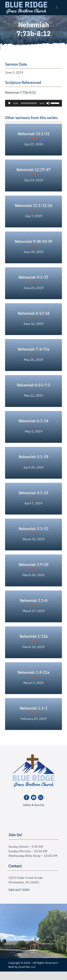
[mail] (41, 797)
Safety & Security (34, 805)
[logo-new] (34, 755)
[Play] (9, 103)
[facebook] (26, 797)
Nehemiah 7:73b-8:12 (20, 92)
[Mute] (48, 103)
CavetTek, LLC (27, 967)
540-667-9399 (19, 890)
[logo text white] (26, 2)
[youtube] (34, 797)
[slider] (29, 103)
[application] (33, 103)
